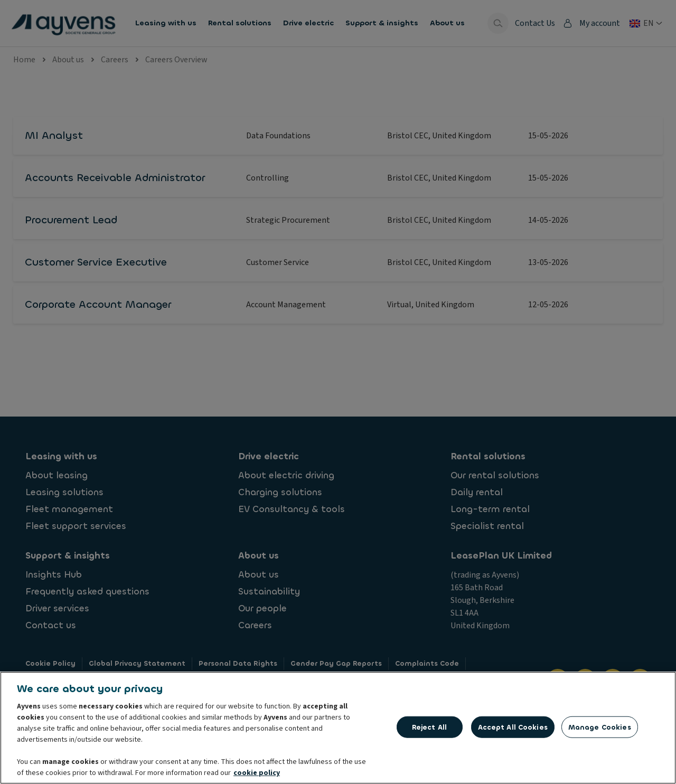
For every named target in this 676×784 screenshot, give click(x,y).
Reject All (429, 727)
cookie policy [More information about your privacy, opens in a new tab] (257, 773)
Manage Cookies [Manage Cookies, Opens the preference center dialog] (600, 727)
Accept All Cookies (513, 727)
